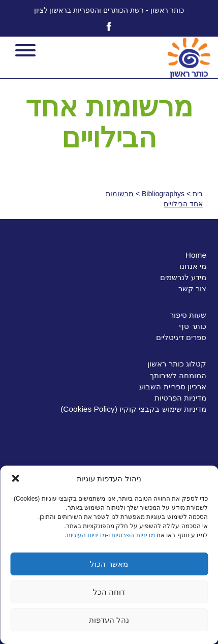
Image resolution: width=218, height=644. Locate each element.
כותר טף (193, 326)
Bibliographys (163, 194)
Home (196, 255)
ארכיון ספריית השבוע (173, 387)
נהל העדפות (109, 620)
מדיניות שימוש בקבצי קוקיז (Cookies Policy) (133, 409)
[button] (15, 478)
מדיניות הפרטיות (133, 535)
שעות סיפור (188, 315)
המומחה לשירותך (178, 375)
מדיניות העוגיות (86, 535)
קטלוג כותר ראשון (177, 364)
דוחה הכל (109, 592)
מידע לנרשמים (183, 277)
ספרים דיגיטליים (181, 337)
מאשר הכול (109, 564)
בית (198, 194)
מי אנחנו (193, 266)
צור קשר (192, 288)
